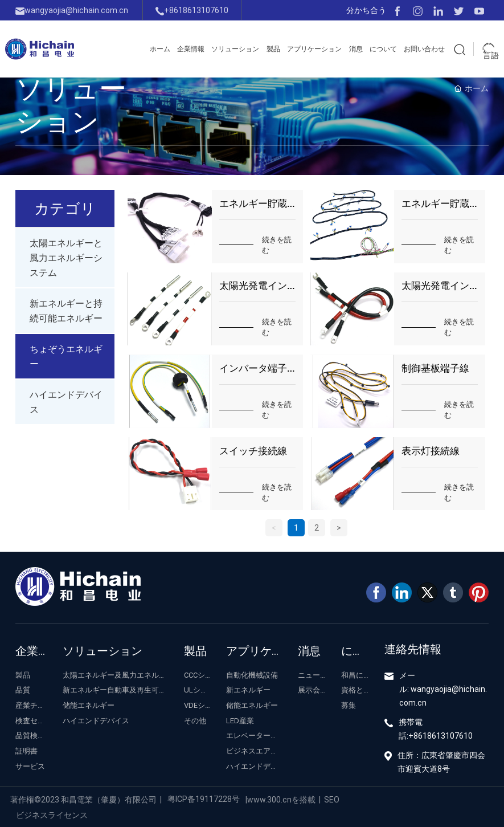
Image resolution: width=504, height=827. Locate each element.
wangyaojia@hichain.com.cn (72, 10)
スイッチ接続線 (253, 451)
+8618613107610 (192, 10)
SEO (332, 799)
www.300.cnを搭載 (281, 799)
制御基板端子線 (435, 368)
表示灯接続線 (431, 451)
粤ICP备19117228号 (204, 799)
